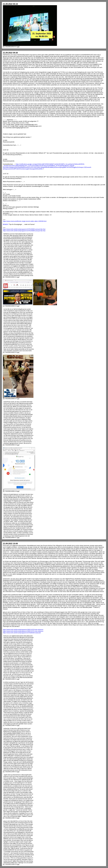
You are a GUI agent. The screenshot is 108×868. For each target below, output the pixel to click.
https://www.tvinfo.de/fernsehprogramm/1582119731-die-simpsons (23, 631)
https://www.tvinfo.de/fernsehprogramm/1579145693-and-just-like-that (24, 229)
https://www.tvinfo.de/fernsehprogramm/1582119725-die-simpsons (23, 630)
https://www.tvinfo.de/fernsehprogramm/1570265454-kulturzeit (22, 633)
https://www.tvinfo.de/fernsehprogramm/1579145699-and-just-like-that (24, 231)
